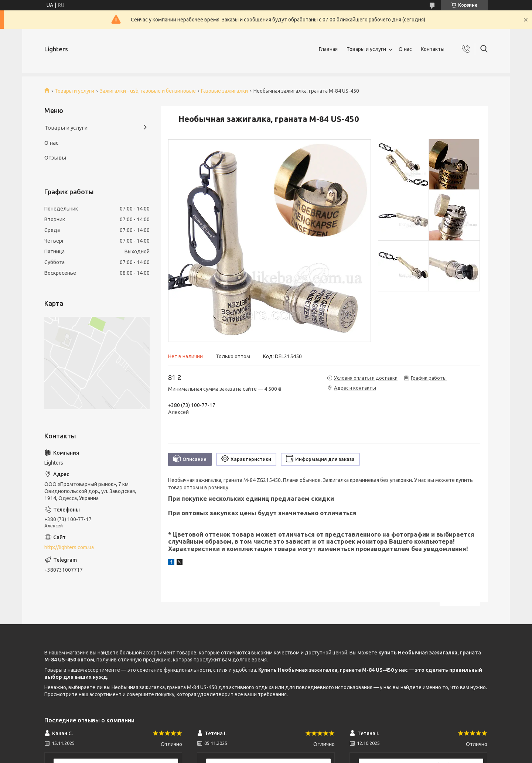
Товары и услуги (366, 49)
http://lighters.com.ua (69, 547)
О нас (405, 49)
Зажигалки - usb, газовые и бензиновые (148, 91)
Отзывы (55, 158)
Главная (328, 49)
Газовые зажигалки (224, 91)
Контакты (433, 49)
